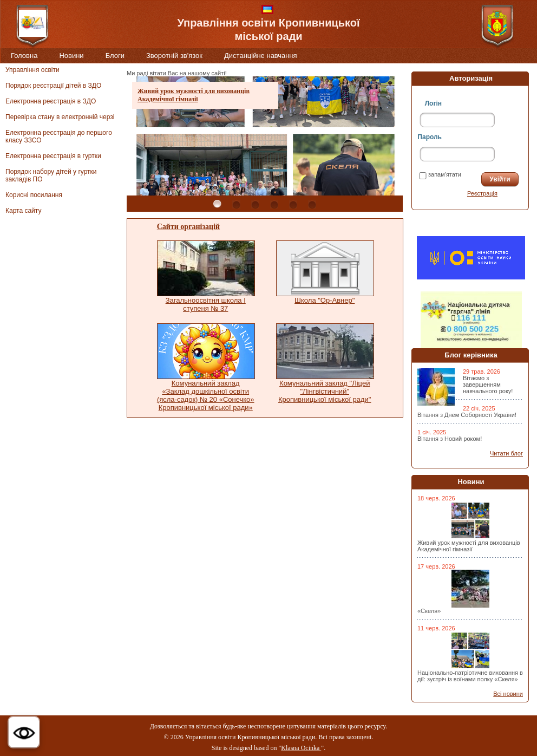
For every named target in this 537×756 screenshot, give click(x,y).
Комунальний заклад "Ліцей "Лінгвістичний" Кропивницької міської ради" (325, 391)
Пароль (430, 137)
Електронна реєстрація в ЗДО (51, 101)
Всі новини (508, 694)
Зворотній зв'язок (174, 56)
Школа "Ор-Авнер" (325, 300)
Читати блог (506, 453)
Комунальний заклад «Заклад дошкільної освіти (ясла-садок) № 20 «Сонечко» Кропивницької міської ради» (206, 395)
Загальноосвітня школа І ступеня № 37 (206, 304)
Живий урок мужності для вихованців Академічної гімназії (194, 95)
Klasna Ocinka (301, 748)
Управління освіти (32, 70)
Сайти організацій (188, 227)
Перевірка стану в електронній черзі (60, 117)
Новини (71, 56)
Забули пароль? (441, 193)
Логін (433, 103)
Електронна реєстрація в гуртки (53, 156)
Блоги (115, 56)
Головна (24, 56)
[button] (24, 732)
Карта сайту (23, 211)
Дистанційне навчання (261, 56)
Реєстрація (482, 193)
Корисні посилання (34, 195)
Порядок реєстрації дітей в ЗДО (53, 86)
